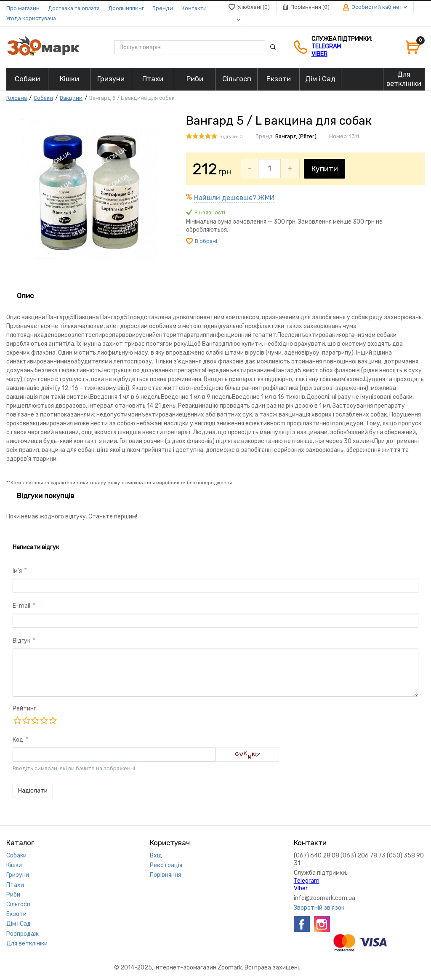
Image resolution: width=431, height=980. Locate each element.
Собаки (43, 98)
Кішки (14, 865)
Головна (17, 98)
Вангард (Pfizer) (296, 136)
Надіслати (33, 791)
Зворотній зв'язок (319, 908)
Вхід (156, 856)
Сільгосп (18, 904)
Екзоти (16, 914)
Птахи (15, 885)
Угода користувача (31, 18)
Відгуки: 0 (231, 137)
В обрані (206, 241)
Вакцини (71, 98)
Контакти (194, 8)
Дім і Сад (19, 924)
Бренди (163, 8)
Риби (13, 895)
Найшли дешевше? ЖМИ (234, 198)
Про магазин (23, 8)
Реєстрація (166, 865)
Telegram (326, 47)
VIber (319, 54)
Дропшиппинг (126, 8)
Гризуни (18, 875)
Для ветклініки (27, 944)
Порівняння (165, 875)
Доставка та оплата (74, 8)
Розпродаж (23, 934)
